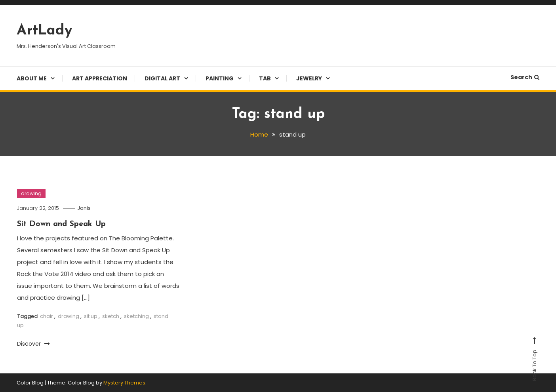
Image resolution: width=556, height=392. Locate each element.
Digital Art (162, 78)
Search (525, 77)
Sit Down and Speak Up (61, 224)
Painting (220, 78)
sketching (136, 316)
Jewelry (309, 78)
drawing (31, 193)
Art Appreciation (100, 78)
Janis (84, 208)
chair (47, 316)
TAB (265, 78)
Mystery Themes (124, 383)
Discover (33, 344)
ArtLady (44, 31)
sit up (91, 316)
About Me (32, 78)
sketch (111, 316)
